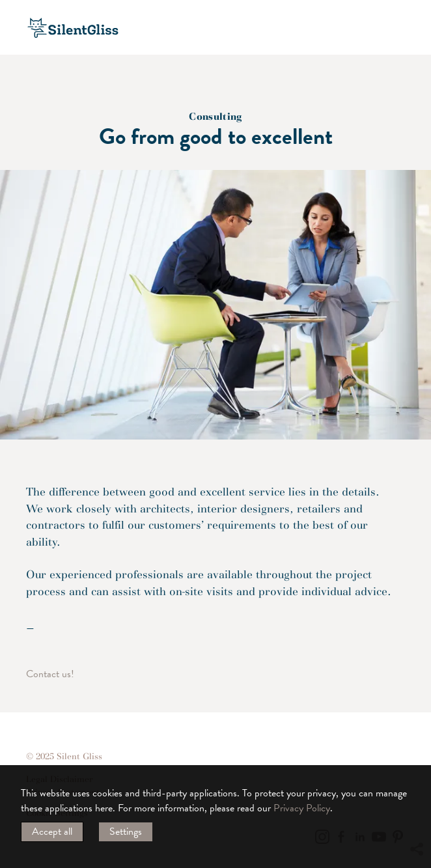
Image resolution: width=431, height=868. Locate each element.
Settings (126, 832)
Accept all (52, 832)
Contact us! (50, 674)
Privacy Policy (302, 808)
